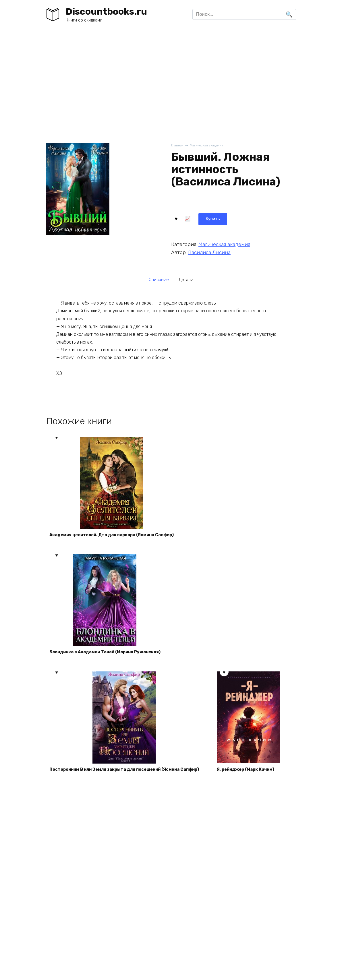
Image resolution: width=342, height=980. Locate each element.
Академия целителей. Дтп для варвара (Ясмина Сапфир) (119, 537)
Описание (157, 280)
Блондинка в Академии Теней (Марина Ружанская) (112, 658)
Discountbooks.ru (106, 11)
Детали (188, 280)
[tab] (157, 279)
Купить (186, 218)
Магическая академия (211, 146)
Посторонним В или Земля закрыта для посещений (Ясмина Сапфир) (134, 778)
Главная (178, 146)
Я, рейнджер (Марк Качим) (82, 899)
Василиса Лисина (209, 251)
